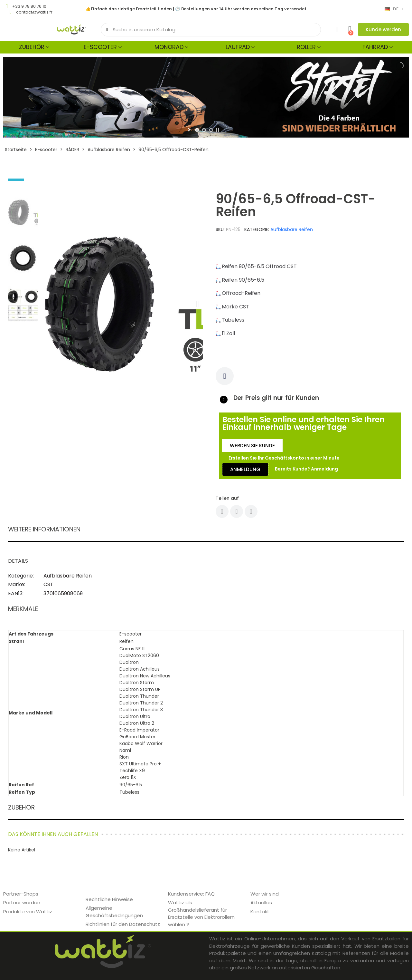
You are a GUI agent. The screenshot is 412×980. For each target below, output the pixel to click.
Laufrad (238, 47)
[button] (383, 29)
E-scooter (100, 47)
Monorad (169, 47)
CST (48, 584)
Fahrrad (375, 47)
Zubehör (32, 47)
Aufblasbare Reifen (292, 229)
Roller (306, 47)
